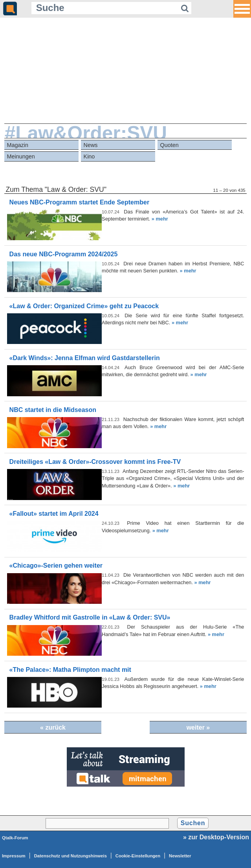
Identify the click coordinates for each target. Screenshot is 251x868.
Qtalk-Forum (15, 838)
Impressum (14, 856)
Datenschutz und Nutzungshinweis (71, 856)
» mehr (160, 219)
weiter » (198, 727)
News (91, 145)
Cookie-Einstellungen (138, 856)
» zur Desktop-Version (216, 837)
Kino (89, 156)
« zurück (53, 727)
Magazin (18, 145)
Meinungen (21, 156)
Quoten (169, 145)
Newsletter (180, 856)
